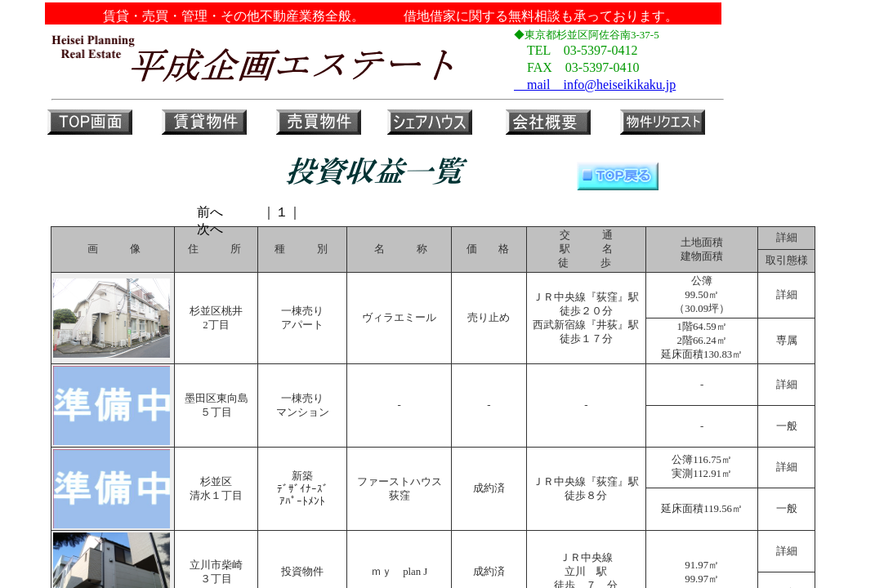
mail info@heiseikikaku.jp (595, 85)
